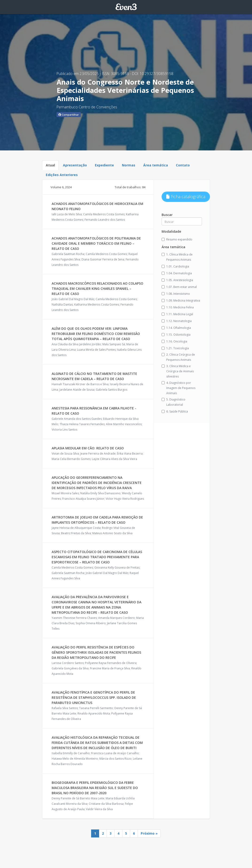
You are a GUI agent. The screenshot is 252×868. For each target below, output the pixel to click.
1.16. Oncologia (174, 341)
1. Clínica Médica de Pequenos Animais (177, 257)
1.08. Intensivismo (176, 294)
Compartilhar (69, 115)
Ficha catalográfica (186, 196)
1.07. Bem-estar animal (179, 287)
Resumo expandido (177, 239)
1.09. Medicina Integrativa (181, 300)
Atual (50, 165)
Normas (129, 165)
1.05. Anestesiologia (177, 280)
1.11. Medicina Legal (177, 314)
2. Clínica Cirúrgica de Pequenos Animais (178, 357)
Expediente (104, 165)
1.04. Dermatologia (177, 273)
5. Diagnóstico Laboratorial (173, 402)
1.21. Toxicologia (175, 348)
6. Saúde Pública (175, 411)
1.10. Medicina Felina (178, 307)
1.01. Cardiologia (175, 266)
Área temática (156, 165)
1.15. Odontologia (176, 335)
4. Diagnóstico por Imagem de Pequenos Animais (178, 388)
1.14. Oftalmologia (176, 328)
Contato (183, 165)
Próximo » (149, 833)
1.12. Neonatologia (177, 321)
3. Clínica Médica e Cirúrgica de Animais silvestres (178, 371)
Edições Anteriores (62, 175)
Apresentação (75, 165)
